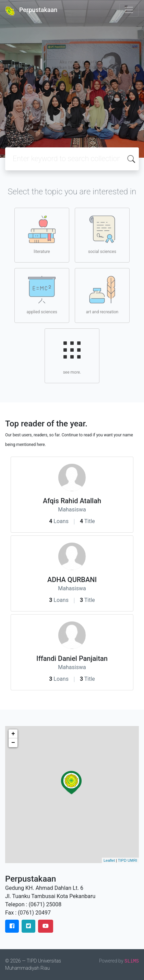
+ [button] (13, 734)
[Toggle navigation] (129, 10)
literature (42, 235)
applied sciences (42, 295)
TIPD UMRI (128, 860)
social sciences (102, 235)
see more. (72, 355)
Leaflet (109, 860)
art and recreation (102, 295)
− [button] (13, 743)
